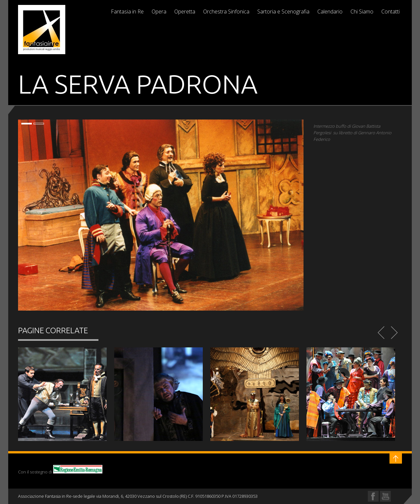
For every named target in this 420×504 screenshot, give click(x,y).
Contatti (390, 12)
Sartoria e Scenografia (283, 12)
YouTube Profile (385, 496)
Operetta (185, 12)
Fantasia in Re (127, 12)
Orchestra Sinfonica (226, 12)
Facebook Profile (373, 496)
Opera (159, 12)
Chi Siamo (362, 12)
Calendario (330, 12)
